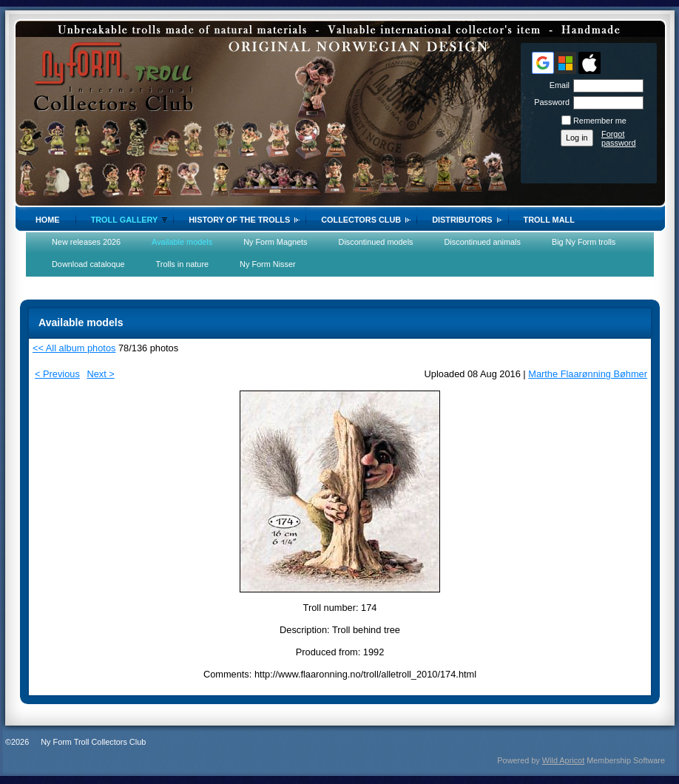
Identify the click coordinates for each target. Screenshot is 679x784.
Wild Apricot (563, 760)
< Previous (57, 374)
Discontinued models (376, 242)
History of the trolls (239, 220)
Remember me (600, 121)
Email (557, 85)
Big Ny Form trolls (584, 242)
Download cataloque (88, 264)
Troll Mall (549, 220)
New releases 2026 (86, 242)
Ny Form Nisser (268, 264)
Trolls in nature (183, 264)
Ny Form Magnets (275, 242)
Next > (100, 374)
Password (549, 102)
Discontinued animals (483, 242)
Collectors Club (361, 220)
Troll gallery (125, 220)
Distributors (462, 220)
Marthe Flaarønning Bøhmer (588, 374)
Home (48, 220)
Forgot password (619, 138)
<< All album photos (74, 348)
